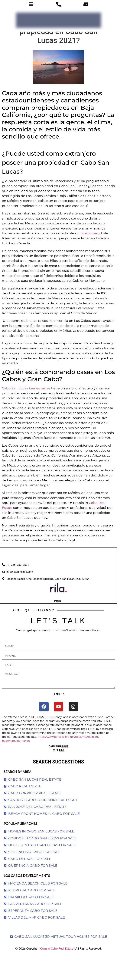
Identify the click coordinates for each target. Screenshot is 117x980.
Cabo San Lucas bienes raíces (26, 388)
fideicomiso (90, 233)
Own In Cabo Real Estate (56, 948)
